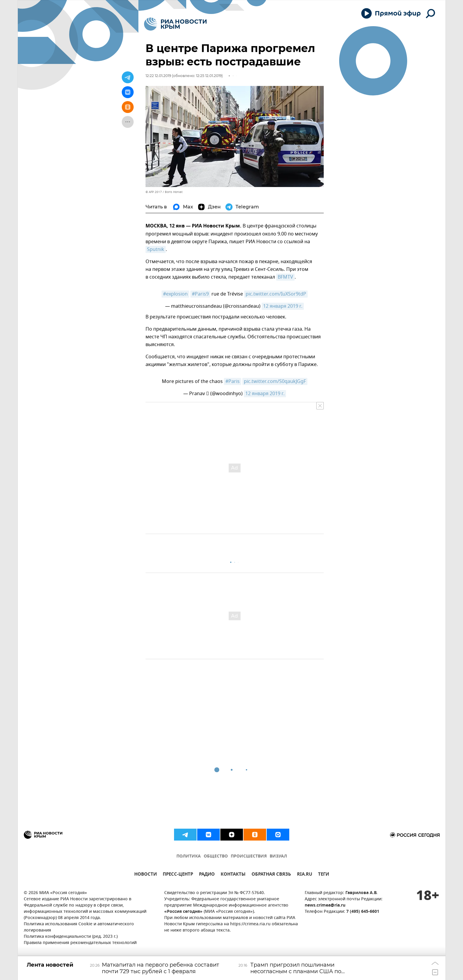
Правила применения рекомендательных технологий (80, 943)
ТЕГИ (324, 875)
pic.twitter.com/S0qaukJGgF (275, 381)
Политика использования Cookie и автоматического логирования (79, 927)
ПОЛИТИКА (189, 856)
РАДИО (207, 875)
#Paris (233, 381)
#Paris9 (200, 294)
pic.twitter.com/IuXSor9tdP (276, 294)
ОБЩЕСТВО (216, 856)
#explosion (175, 294)
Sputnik (156, 249)
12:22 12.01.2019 (158, 76)
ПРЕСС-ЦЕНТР (178, 875)
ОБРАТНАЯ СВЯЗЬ (271, 875)
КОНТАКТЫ (233, 875)
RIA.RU (305, 875)
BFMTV (285, 277)
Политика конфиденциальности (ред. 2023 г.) (71, 937)
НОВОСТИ (146, 875)
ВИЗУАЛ (278, 856)
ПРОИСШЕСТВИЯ (249, 856)
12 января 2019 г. (283, 306)
